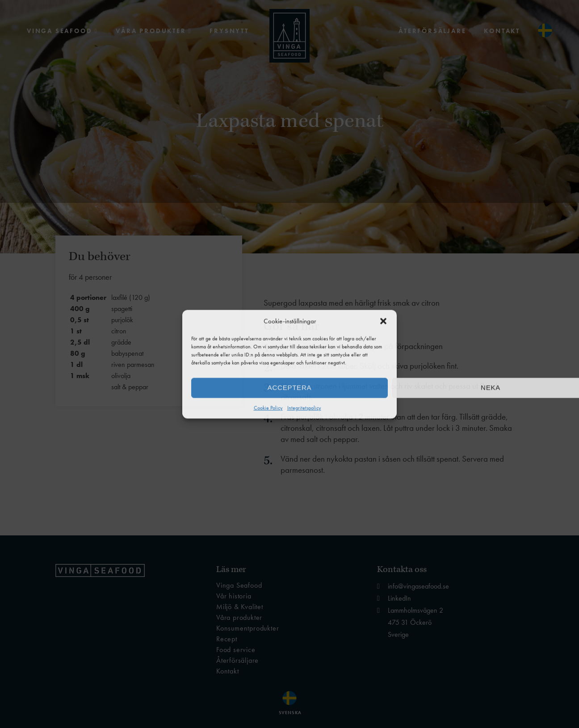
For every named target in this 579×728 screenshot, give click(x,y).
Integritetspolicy (304, 408)
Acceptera (289, 388)
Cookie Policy (268, 408)
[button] (383, 321)
